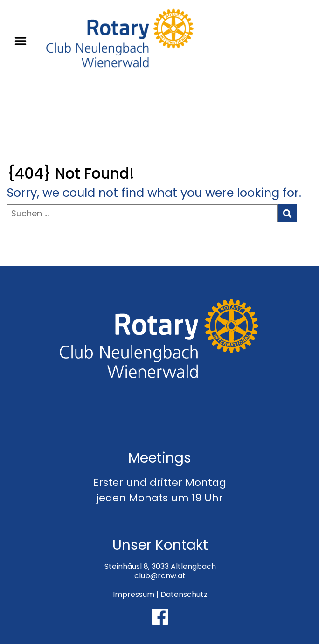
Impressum (134, 594)
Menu (24, 41)
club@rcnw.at (160, 576)
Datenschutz (184, 594)
